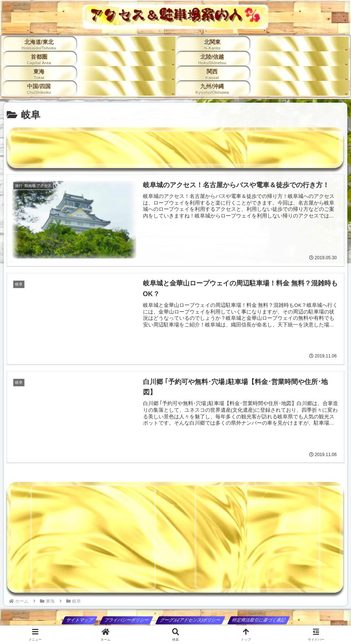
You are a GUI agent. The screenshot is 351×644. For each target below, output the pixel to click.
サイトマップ (80, 620)
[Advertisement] (175, 148)
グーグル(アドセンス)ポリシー (190, 620)
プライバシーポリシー (127, 620)
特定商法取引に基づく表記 (259, 620)
